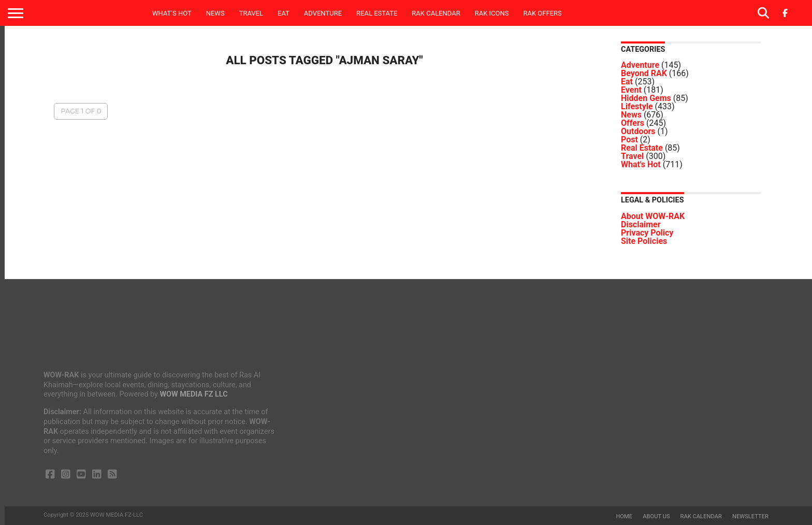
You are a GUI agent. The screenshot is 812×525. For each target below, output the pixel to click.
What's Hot (641, 164)
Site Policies (644, 241)
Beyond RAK (644, 73)
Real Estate (377, 13)
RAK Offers (543, 13)
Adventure (323, 13)
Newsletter (750, 516)
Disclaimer (641, 224)
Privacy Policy (647, 233)
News (215, 13)
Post (629, 140)
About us (656, 516)
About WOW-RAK (653, 216)
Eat (284, 13)
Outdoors (638, 131)
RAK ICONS (492, 13)
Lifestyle (637, 106)
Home (624, 516)
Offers (633, 123)
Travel (251, 13)
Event (631, 90)
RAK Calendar (436, 13)
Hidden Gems (646, 98)
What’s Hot (172, 13)
